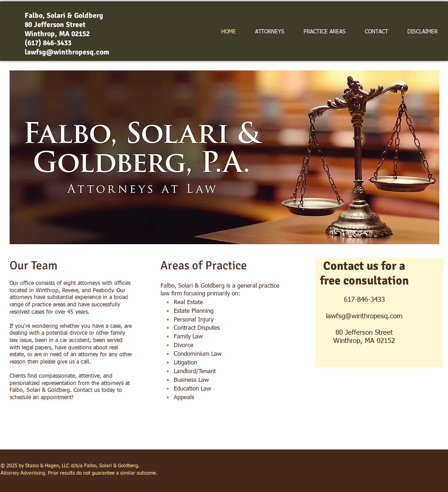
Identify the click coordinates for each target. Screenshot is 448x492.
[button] (224, 157)
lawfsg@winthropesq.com (67, 52)
